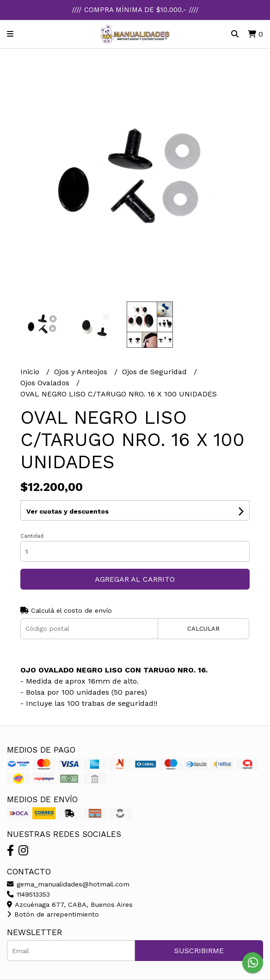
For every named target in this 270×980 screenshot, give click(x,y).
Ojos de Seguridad (156, 372)
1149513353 (28, 894)
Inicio (31, 372)
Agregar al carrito (135, 579)
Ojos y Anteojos (82, 372)
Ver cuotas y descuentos (67, 511)
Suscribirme (199, 951)
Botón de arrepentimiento (53, 914)
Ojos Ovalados (46, 383)
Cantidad (32, 536)
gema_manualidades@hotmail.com (68, 884)
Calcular (203, 629)
